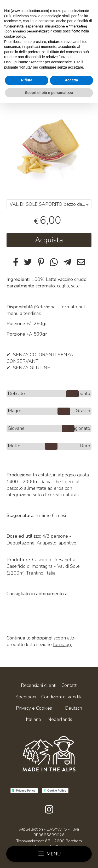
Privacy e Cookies (34, 708)
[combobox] (49, 204)
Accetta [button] (71, 80)
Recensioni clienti (39, 685)
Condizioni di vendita (62, 697)
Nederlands (60, 719)
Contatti (69, 685)
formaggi (62, 644)
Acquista (49, 240)
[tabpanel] (49, 144)
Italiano (33, 719)
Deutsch (74, 708)
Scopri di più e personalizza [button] (49, 93)
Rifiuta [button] (27, 80)
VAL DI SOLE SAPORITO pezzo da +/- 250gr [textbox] (50, 204)
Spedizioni (26, 697)
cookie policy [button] (15, 36)
